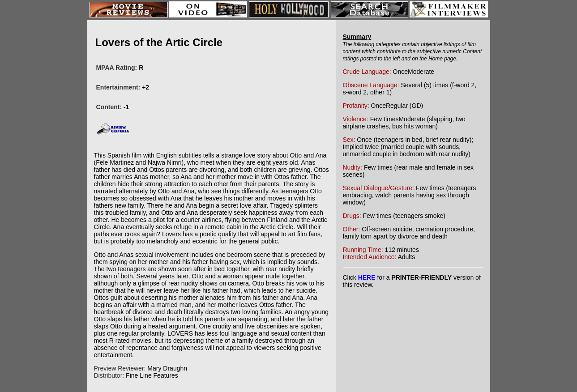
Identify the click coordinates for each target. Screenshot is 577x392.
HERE (367, 277)
